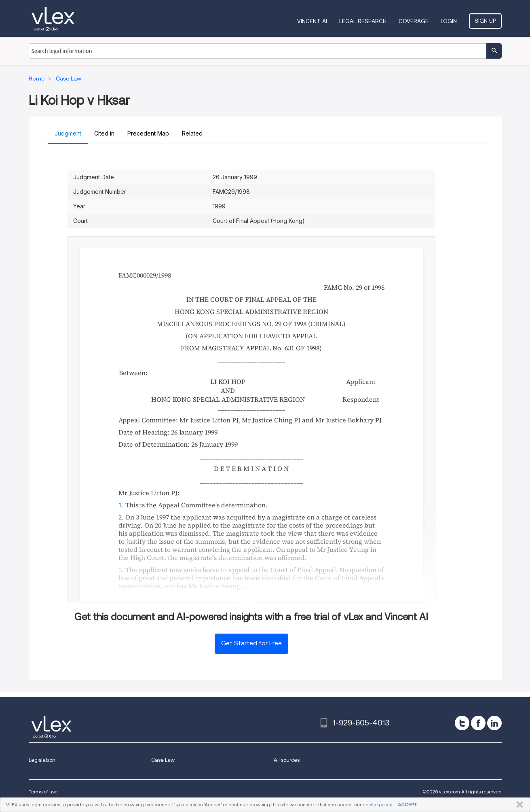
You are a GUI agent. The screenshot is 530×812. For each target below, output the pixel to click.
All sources (287, 760)
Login (449, 21)
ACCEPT (407, 805)
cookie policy (377, 805)
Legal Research (363, 21)
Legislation (42, 760)
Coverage (414, 21)
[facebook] (478, 723)
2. (121, 517)
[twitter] (462, 723)
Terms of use (43, 792)
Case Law (163, 760)
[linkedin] (494, 723)
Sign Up (485, 21)
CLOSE (518, 805)
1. (121, 505)
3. (121, 570)
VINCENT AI (312, 21)
